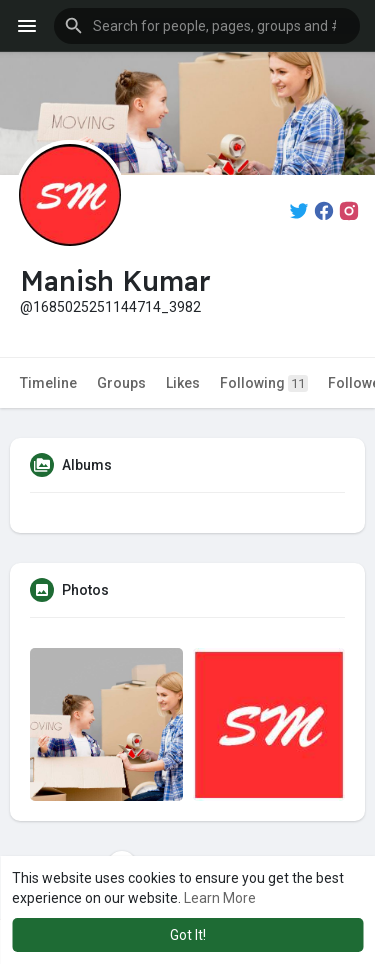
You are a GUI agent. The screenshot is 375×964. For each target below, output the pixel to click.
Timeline (48, 383)
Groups (121, 383)
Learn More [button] (220, 898)
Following (264, 383)
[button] (207, 26)
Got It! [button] (188, 935)
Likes (183, 383)
